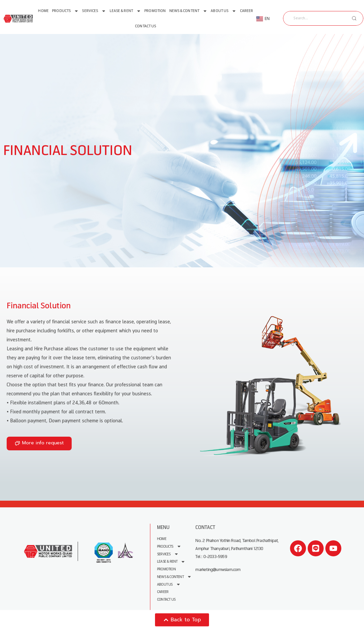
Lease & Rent (125, 11)
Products (65, 11)
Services (94, 11)
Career (247, 11)
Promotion (155, 11)
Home (43, 11)
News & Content (188, 11)
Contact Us (145, 26)
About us (223, 11)
